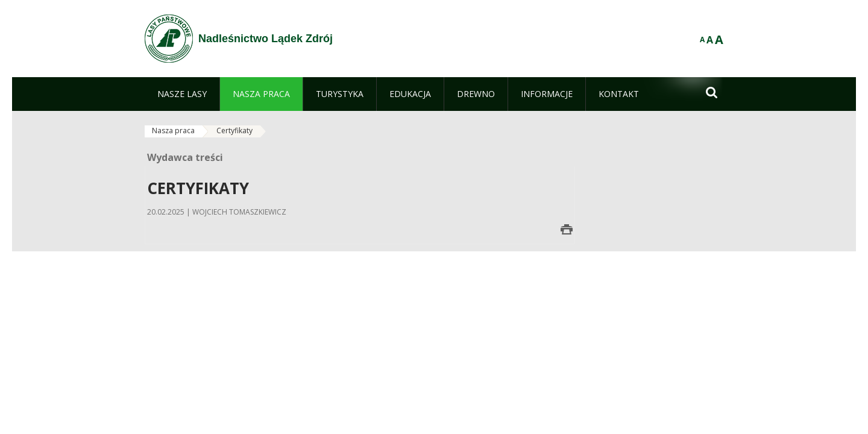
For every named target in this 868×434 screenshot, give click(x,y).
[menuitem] (182, 94)
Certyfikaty (234, 131)
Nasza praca (173, 131)
